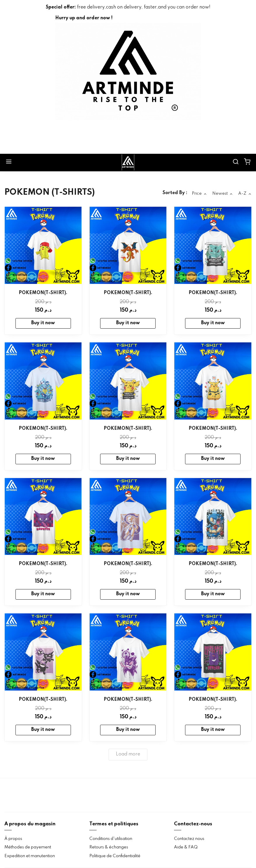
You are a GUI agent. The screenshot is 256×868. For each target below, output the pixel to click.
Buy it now (43, 323)
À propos (13, 839)
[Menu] (9, 163)
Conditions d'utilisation (111, 839)
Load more (128, 754)
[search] (236, 163)
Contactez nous (189, 839)
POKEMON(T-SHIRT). (43, 293)
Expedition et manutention (30, 856)
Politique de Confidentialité (115, 856)
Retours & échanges (109, 847)
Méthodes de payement (28, 847)
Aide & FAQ (186, 847)
